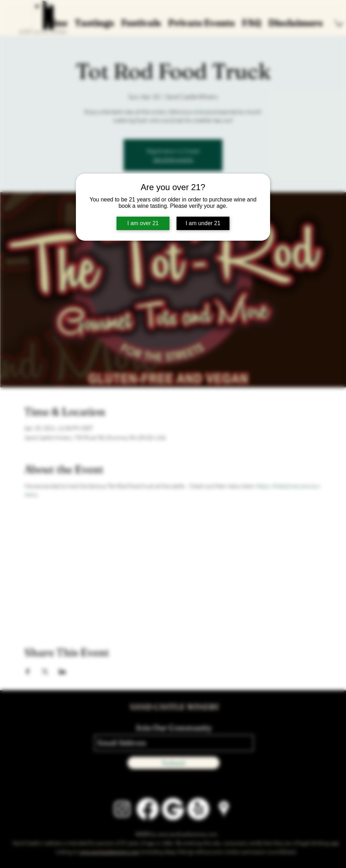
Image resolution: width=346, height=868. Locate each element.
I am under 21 (203, 223)
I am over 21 (143, 223)
